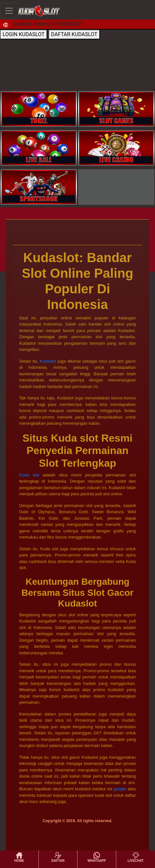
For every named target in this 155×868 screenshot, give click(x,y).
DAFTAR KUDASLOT (74, 34)
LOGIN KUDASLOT (24, 34)
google (120, 789)
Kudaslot (48, 361)
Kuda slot (29, 475)
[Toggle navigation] (9, 11)
